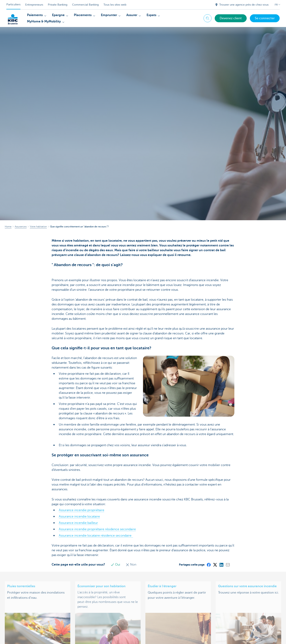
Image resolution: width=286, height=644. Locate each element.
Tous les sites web (115, 5)
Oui (116, 565)
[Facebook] (209, 565)
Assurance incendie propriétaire (82, 510)
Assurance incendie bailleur (78, 523)
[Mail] (228, 565)
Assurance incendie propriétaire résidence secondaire (97, 529)
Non (131, 565)
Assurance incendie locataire (79, 517)
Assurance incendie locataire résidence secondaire (96, 536)
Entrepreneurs (34, 5)
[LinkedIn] (221, 565)
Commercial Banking (85, 5)
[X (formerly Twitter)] (215, 565)
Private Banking (58, 5)
